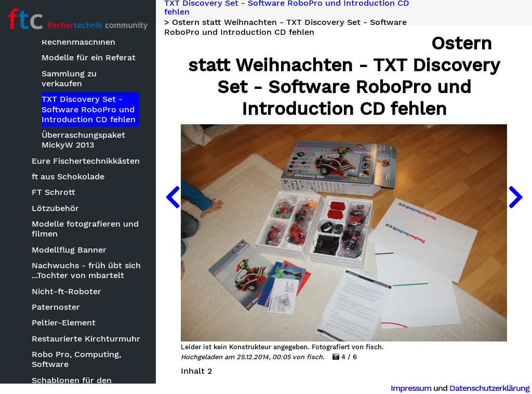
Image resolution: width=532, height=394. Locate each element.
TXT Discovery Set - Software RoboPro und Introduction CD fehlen (89, 109)
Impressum (411, 388)
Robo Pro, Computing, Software (76, 359)
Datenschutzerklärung (489, 388)
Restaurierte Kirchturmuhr (86, 339)
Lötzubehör (55, 208)
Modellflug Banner (69, 250)
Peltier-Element (64, 323)
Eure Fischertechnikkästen (86, 161)
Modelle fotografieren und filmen (85, 229)
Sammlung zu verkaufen (69, 78)
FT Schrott (54, 192)
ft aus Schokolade (68, 176)
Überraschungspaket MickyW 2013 (83, 140)
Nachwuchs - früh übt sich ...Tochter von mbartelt (86, 270)
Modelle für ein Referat (89, 57)
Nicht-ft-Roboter (66, 291)
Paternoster (56, 307)
